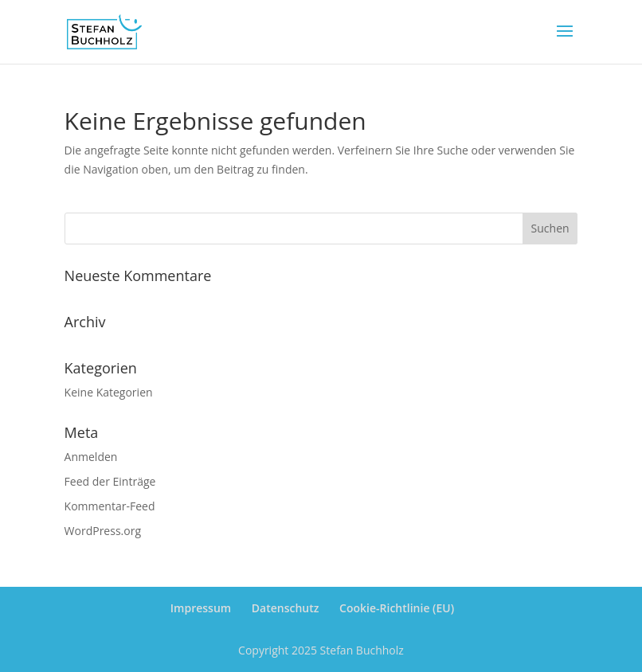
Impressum (201, 608)
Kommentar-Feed (110, 506)
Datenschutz (286, 608)
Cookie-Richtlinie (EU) (397, 608)
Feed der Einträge (110, 481)
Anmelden (91, 457)
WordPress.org (103, 531)
